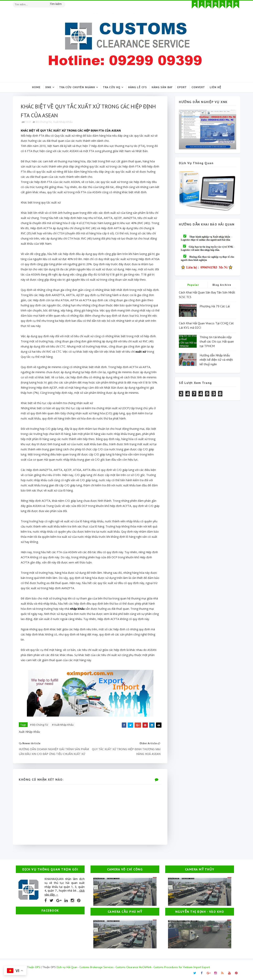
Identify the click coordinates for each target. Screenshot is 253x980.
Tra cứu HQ (112, 87)
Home (36, 87)
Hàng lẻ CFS (137, 87)
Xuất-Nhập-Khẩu (63, 122)
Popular (193, 285)
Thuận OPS (33, 967)
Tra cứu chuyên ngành (77, 87)
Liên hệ (215, 87)
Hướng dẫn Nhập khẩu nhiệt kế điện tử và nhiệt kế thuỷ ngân (216, 360)
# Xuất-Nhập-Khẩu (63, 725)
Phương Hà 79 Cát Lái (215, 306)
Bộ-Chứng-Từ (44, 122)
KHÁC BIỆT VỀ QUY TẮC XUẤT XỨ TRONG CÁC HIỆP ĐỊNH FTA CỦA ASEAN (71, 130)
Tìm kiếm (56, 4)
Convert (198, 87)
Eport (182, 87)
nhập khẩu (77, 609)
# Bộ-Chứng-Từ (39, 725)
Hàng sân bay (162, 87)
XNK (48, 87)
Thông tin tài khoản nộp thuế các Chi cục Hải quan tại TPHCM (217, 341)
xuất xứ (141, 352)
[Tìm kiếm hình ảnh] (63, 3)
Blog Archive (222, 285)
